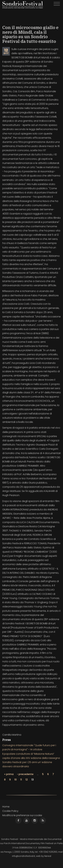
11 (21, 780)
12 (27, 780)
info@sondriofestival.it (24, 856)
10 (16, 780)
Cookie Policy (10, 811)
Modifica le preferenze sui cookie (22, 815)
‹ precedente (25, 774)
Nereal (48, 856)
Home (6, 807)
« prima (9, 774)
